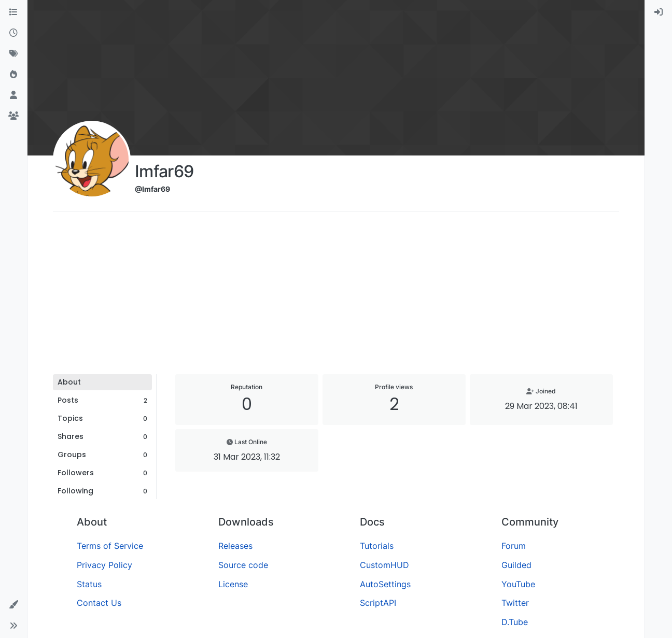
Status (89, 584)
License (233, 584)
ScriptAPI (378, 603)
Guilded (516, 565)
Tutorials (377, 546)
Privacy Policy (104, 565)
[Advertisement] (336, 296)
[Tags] (13, 54)
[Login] (659, 12)
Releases (235, 546)
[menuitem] (659, 12)
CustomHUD (384, 565)
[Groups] (13, 116)
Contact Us (99, 603)
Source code (243, 565)
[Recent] (13, 33)
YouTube (518, 584)
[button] (13, 605)
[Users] (13, 95)
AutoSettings (385, 584)
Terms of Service (110, 546)
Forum (514, 546)
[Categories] (13, 12)
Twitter (515, 603)
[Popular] (13, 75)
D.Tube (515, 622)
